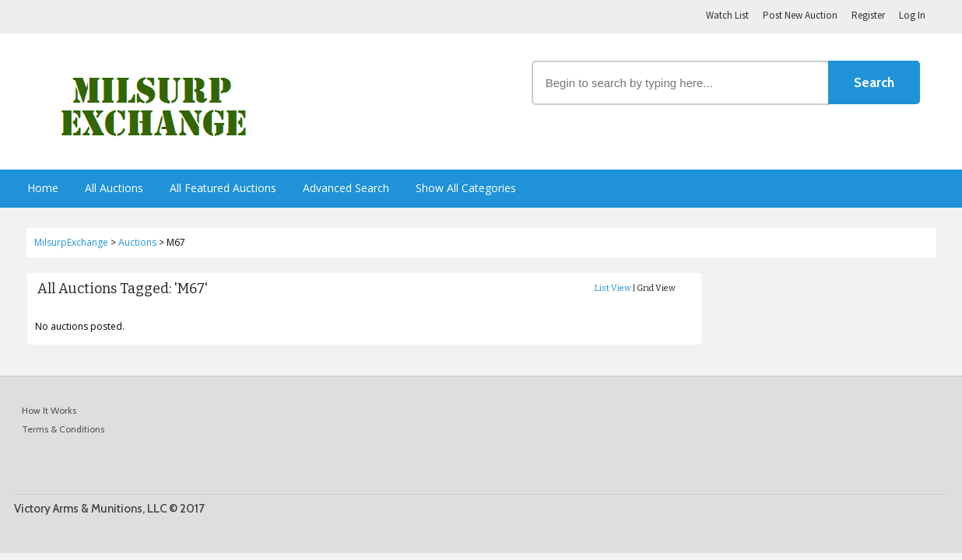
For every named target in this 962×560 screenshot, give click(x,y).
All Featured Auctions (223, 188)
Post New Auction (800, 15)
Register (868, 15)
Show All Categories (466, 188)
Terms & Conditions (63, 429)
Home (43, 188)
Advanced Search (346, 188)
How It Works (49, 410)
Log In (912, 15)
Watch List (727, 15)
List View (613, 288)
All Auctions (114, 188)
